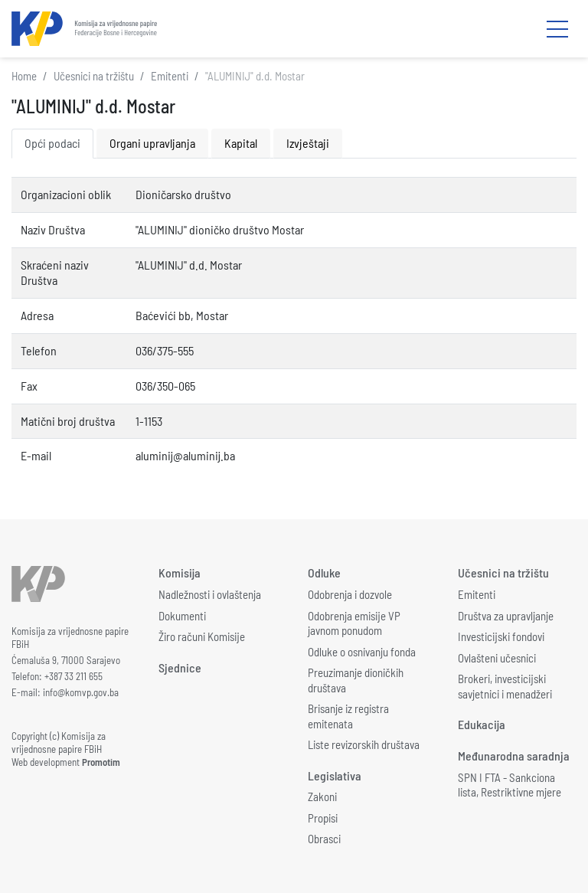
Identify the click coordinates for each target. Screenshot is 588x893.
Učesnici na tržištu (94, 76)
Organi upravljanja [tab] (152, 143)
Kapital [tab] (241, 143)
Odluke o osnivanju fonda (362, 652)
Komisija (180, 572)
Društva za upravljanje (506, 616)
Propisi (323, 818)
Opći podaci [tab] (52, 143)
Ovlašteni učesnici (497, 658)
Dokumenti (182, 616)
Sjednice (180, 667)
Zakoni (322, 797)
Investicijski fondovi (501, 636)
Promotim (101, 762)
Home (24, 76)
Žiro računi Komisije (202, 636)
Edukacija (482, 724)
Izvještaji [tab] (308, 143)
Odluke (324, 572)
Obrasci (324, 839)
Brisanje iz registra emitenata (348, 716)
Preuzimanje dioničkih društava (356, 680)
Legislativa (335, 775)
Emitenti (170, 76)
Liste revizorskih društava (364, 744)
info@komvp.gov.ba (81, 692)
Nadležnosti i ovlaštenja (210, 594)
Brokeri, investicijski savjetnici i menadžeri (505, 686)
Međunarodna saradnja (514, 756)
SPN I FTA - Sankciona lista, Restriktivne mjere (510, 785)
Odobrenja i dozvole (350, 594)
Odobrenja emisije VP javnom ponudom (354, 623)
